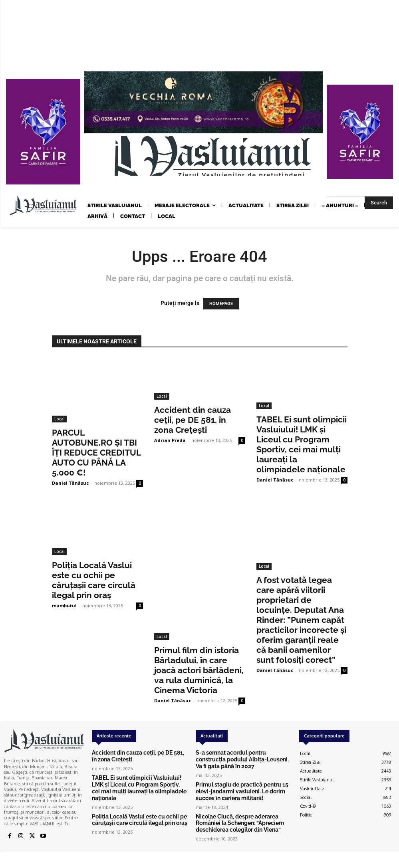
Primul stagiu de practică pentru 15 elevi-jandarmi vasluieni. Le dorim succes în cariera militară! (243, 787)
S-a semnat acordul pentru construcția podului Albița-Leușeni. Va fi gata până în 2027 (239, 758)
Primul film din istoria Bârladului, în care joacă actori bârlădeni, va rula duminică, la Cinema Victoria (199, 670)
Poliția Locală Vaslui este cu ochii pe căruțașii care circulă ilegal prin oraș (94, 580)
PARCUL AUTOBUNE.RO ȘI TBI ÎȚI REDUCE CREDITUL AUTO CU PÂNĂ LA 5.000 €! (96, 453)
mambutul (64, 605)
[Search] (379, 203)
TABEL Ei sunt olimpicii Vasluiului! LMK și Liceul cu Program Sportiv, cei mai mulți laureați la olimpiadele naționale (302, 444)
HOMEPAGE (221, 304)
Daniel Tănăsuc (70, 483)
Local (60, 419)
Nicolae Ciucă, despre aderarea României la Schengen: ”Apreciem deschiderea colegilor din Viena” (243, 815)
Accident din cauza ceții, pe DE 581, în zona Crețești (193, 420)
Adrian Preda (170, 440)
